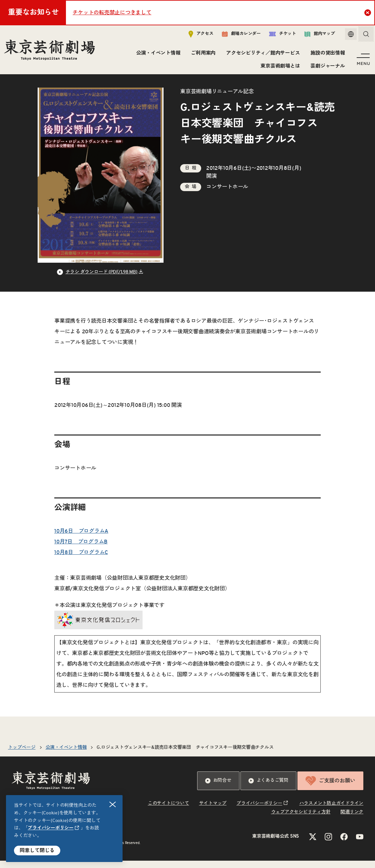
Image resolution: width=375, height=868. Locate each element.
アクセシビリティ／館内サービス (262, 55)
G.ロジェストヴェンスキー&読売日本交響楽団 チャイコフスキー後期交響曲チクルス (185, 755)
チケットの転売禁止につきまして (112, 13)
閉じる (113, 805)
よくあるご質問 (268, 788)
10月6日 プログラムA (81, 538)
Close (369, 12)
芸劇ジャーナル (327, 67)
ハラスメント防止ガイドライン (332, 811)
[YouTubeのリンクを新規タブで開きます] (360, 844)
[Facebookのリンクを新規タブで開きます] (344, 844)
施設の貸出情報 (327, 55)
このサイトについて (169, 811)
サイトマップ (213, 811)
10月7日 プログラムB (81, 549)
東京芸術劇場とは (279, 67)
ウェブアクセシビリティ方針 (301, 819)
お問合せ (218, 788)
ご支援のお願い (330, 788)
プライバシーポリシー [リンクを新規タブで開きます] (51, 828)
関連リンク (352, 819)
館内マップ (315, 35)
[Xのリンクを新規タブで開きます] (313, 844)
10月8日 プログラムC (81, 560)
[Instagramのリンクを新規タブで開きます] (328, 844)
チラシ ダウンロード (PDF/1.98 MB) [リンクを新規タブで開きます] (102, 279)
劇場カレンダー (236, 36)
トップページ (22, 755)
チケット (278, 35)
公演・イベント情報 (157, 55)
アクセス (196, 35)
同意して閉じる (37, 851)
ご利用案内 (202, 55)
